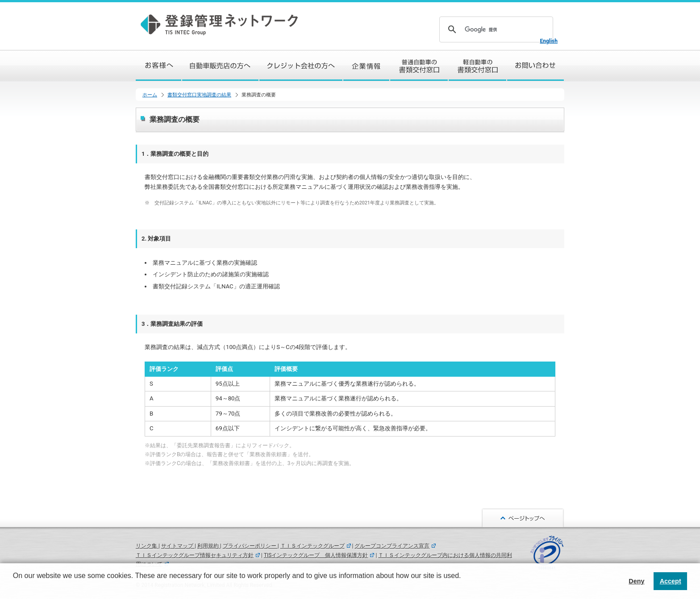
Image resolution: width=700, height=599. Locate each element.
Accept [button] (671, 581)
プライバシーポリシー (250, 546)
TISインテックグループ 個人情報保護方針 (316, 555)
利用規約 (209, 546)
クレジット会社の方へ (301, 66)
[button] (14, 587)
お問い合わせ (536, 66)
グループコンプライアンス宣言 (392, 546)
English (549, 41)
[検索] (495, 29)
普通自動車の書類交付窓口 (419, 66)
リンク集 (147, 546)
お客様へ (159, 66)
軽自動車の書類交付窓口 (478, 66)
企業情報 (367, 66)
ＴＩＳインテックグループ (312, 546)
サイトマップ (178, 546)
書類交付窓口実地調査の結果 (199, 95)
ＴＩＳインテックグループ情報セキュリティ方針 (195, 555)
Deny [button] (636, 581)
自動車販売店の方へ (221, 66)
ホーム (150, 95)
